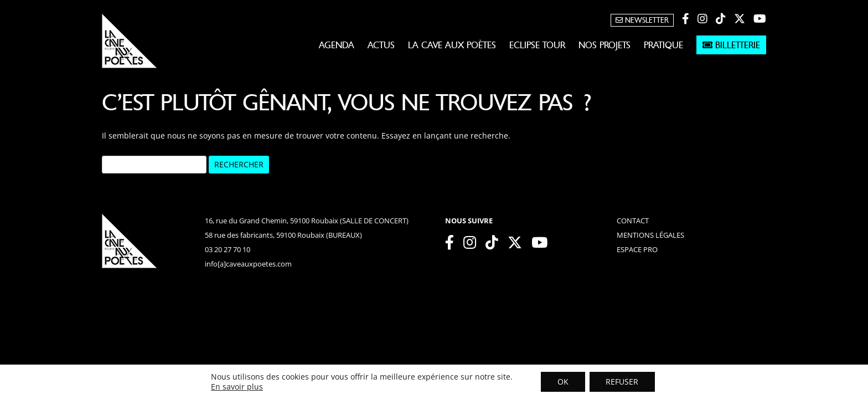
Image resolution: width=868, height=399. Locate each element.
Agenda (337, 45)
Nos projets (604, 45)
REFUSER (622, 382)
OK (563, 382)
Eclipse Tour (537, 45)
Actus (381, 45)
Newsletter (642, 20)
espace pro (637, 249)
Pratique (663, 45)
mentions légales (650, 235)
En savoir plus (236, 387)
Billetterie (731, 45)
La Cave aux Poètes (452, 45)
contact (633, 221)
